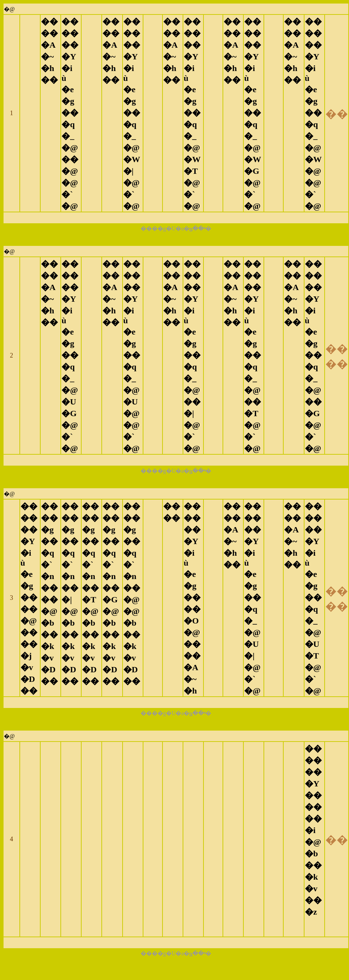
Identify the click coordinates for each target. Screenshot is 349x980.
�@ (9, 9)
